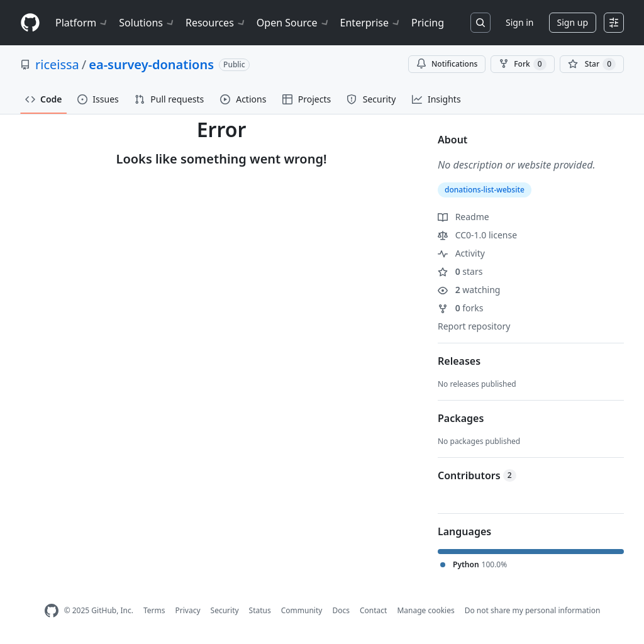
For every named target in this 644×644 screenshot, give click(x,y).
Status (260, 610)
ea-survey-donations (151, 64)
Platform (82, 23)
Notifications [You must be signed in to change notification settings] (447, 64)
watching (469, 290)
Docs (341, 610)
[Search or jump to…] (480, 23)
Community (302, 610)
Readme (464, 217)
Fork (522, 64)
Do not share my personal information (533, 610)
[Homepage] (30, 23)
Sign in (519, 22)
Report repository (474, 326)
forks (461, 308)
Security (225, 610)
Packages (461, 418)
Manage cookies (425, 610)
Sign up (573, 22)
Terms (154, 610)
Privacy (188, 610)
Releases (459, 361)
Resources (216, 23)
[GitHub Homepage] (52, 611)
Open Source (293, 23)
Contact (373, 610)
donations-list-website (485, 190)
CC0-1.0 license (477, 235)
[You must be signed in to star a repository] (592, 64)
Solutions (147, 23)
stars (460, 271)
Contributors (477, 475)
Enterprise (371, 23)
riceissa (57, 64)
